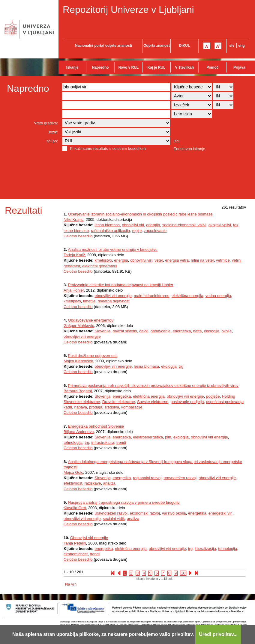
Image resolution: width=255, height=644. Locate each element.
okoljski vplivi (220, 225)
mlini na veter (202, 260)
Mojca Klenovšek (78, 361)
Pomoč (212, 67)
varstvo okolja (174, 513)
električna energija (187, 296)
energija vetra (177, 260)
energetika (182, 331)
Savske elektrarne (153, 402)
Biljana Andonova (79, 432)
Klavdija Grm (75, 508)
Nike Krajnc (73, 220)
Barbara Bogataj (78, 391)
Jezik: (53, 132)
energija (153, 225)
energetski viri (220, 513)
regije (137, 231)
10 (183, 573)
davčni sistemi (125, 331)
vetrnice (223, 260)
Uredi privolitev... (218, 634)
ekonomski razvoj (145, 513)
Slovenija (102, 331)
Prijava (239, 67)
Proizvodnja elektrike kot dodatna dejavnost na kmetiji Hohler (120, 285)
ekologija (212, 331)
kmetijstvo (103, 260)
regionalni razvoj (147, 478)
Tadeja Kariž (74, 255)
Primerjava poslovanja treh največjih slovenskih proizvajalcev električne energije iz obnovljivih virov (153, 386)
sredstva (112, 407)
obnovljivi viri (133, 225)
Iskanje (72, 67)
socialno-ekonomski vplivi (184, 225)
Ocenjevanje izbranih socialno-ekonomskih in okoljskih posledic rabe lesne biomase (140, 214)
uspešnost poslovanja (225, 402)
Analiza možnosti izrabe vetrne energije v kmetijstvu (112, 249)
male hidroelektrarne (152, 296)
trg (181, 366)
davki (144, 331)
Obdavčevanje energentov (91, 320)
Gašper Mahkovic (79, 326)
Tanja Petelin (75, 543)
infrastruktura (103, 442)
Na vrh (71, 584)
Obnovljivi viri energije (89, 538)
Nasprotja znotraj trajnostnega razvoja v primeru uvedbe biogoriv (124, 502)
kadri (68, 407)
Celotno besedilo (78, 236)
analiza (109, 483)
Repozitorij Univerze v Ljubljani (128, 10)
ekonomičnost (76, 554)
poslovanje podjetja (187, 402)
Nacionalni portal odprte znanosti (103, 46)
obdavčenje (161, 331)
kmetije (89, 301)
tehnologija (73, 442)
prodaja (96, 407)
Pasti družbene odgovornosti (93, 356)
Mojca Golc (73, 472)
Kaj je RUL (156, 67)
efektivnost (73, 483)
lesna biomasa (107, 225)
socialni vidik (114, 519)
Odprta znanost (157, 46)
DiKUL (185, 46)
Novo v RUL (128, 67)
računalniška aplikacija (110, 231)
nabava (81, 407)
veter (159, 260)
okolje (226, 331)
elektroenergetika (148, 437)
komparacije (132, 407)
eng (241, 46)
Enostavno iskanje (189, 149)
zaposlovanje (155, 231)
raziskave (93, 483)
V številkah (184, 67)
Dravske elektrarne (119, 402)
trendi (121, 442)
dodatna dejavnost (113, 301)
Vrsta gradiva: (46, 123)
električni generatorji (100, 266)
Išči (176, 141)
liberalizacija (205, 549)
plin (168, 437)
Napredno (100, 67)
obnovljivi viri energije (113, 296)
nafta (197, 331)
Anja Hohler (74, 290)
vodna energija (218, 296)
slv (232, 46)
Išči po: (52, 141)
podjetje (213, 396)
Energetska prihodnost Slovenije (96, 426)
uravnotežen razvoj (180, 478)
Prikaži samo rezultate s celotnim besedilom (108, 148)
